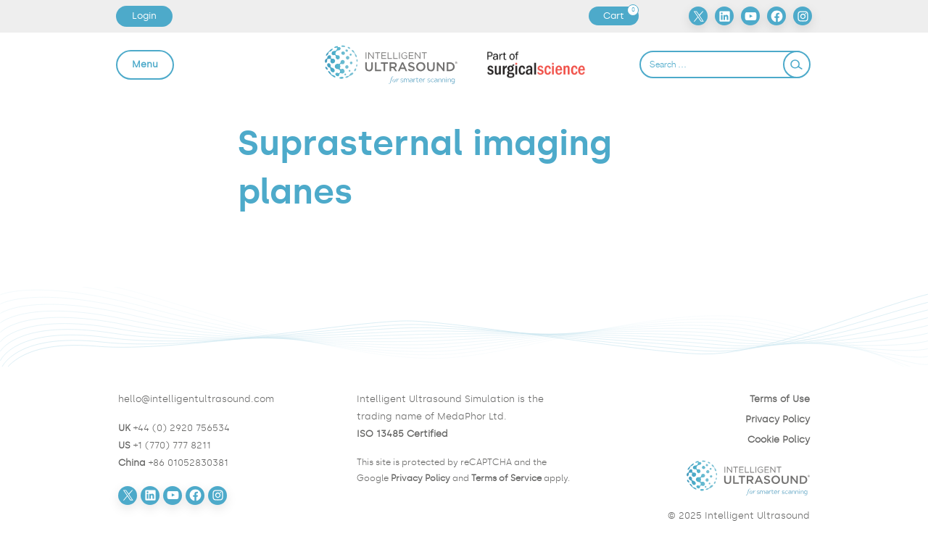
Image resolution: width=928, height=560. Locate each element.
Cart (621, 16)
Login (144, 16)
